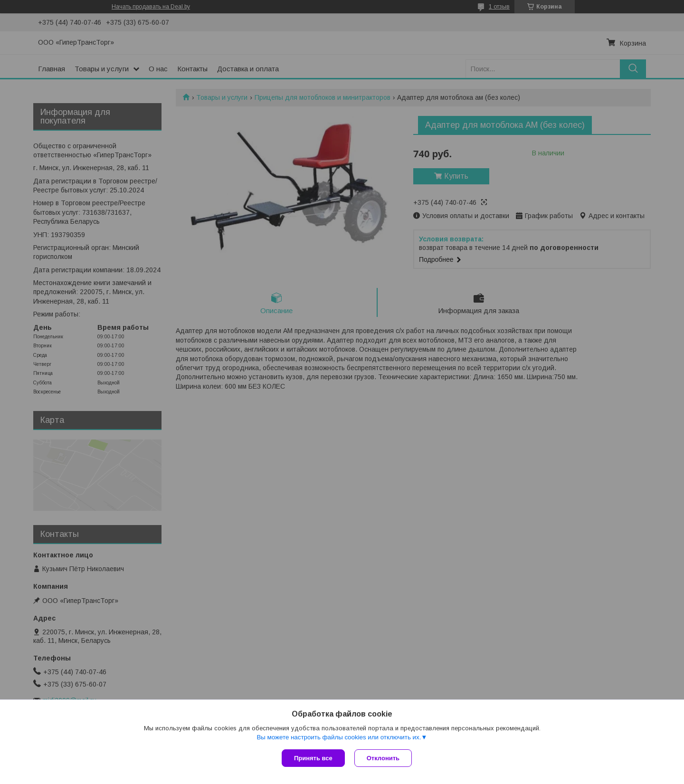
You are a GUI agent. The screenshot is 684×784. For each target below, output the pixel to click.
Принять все (313, 758)
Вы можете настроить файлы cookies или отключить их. (339, 737)
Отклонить (383, 758)
